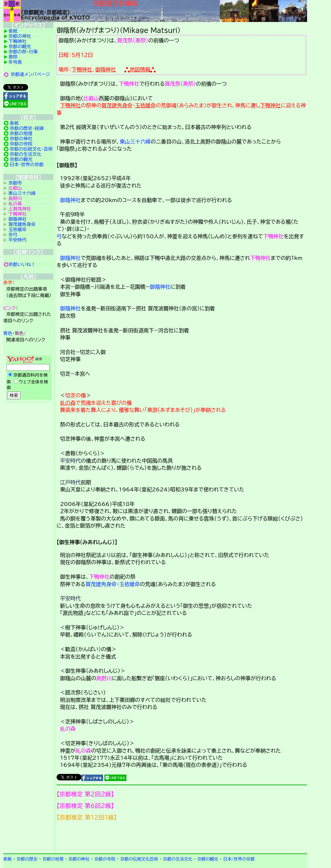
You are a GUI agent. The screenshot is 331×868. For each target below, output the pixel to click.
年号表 (15, 62)
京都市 (15, 183)
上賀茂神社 (20, 209)
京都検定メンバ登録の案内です (182, 837)
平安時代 (70, 461)
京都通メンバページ (30, 74)
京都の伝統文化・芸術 (31, 149)
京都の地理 (21, 134)
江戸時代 (70, 482)
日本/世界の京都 (239, 859)
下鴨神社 (82, 70)
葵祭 (13, 57)
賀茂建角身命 (117, 105)
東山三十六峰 (135, 142)
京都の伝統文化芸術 (139, 859)
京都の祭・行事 (23, 52)
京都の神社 (20, 36)
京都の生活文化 (26, 154)
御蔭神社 (106, 70)
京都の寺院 (21, 144)
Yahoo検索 (28, 378)
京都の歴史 (27, 859)
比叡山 (91, 98)
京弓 (13, 235)
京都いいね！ (22, 264)
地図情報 (140, 70)
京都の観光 (20, 47)
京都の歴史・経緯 (27, 128)
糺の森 (68, 403)
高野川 (104, 678)
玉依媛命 (145, 105)
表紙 (13, 31)
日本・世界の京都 (27, 165)
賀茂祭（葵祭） (133, 40)
